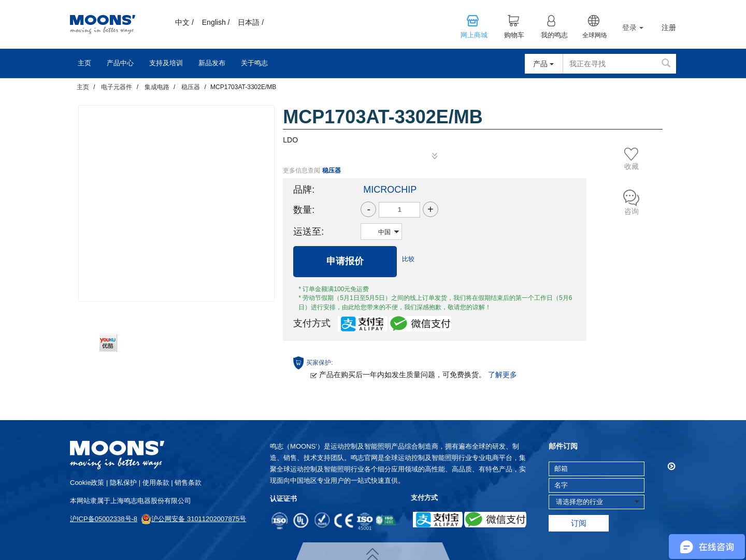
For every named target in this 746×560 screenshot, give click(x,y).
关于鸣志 (254, 63)
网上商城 (474, 35)
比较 (408, 259)
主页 (84, 63)
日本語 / (251, 22)
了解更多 (503, 375)
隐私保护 (123, 483)
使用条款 (156, 483)
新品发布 (212, 63)
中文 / (184, 22)
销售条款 (188, 483)
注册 (669, 28)
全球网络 (595, 35)
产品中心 (120, 63)
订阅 (579, 523)
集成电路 (157, 87)
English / (216, 22)
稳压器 (191, 87)
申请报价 (345, 261)
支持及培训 (166, 63)
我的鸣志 (554, 35)
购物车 (514, 35)
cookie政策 (87, 483)
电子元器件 (117, 87)
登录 (633, 27)
